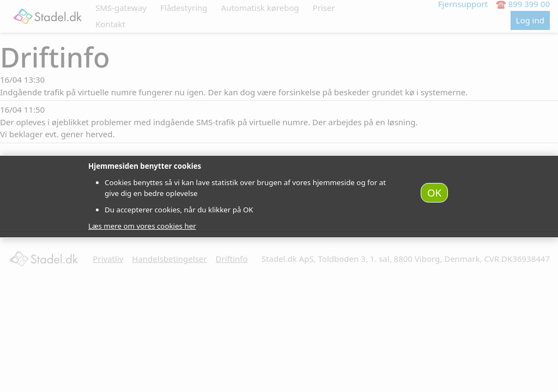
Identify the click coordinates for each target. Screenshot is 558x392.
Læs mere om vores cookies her (142, 226)
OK (434, 192)
